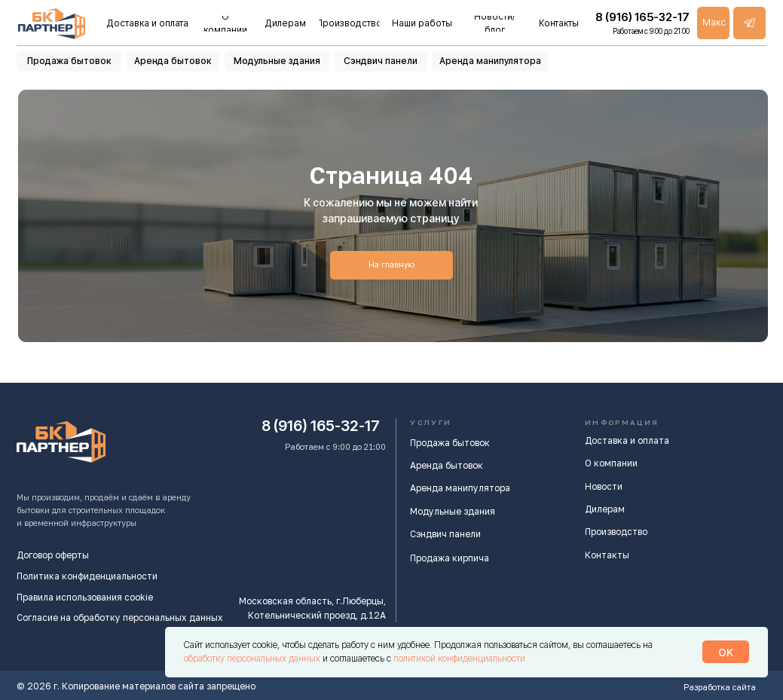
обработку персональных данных (253, 658)
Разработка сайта (720, 687)
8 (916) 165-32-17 (321, 426)
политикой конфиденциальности (459, 658)
